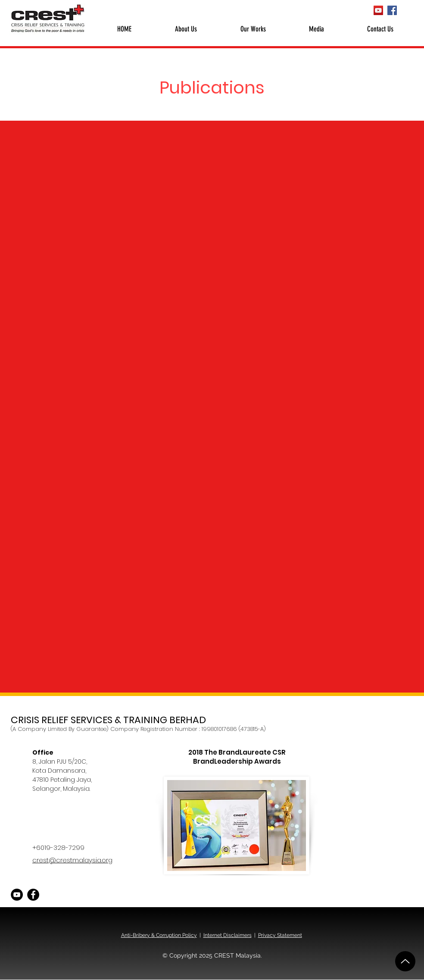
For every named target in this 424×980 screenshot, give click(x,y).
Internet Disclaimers (228, 935)
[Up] (405, 961)
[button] (186, 29)
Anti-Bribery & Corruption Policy (159, 935)
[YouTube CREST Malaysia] (378, 10)
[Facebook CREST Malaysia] (392, 10)
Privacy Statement (280, 935)
